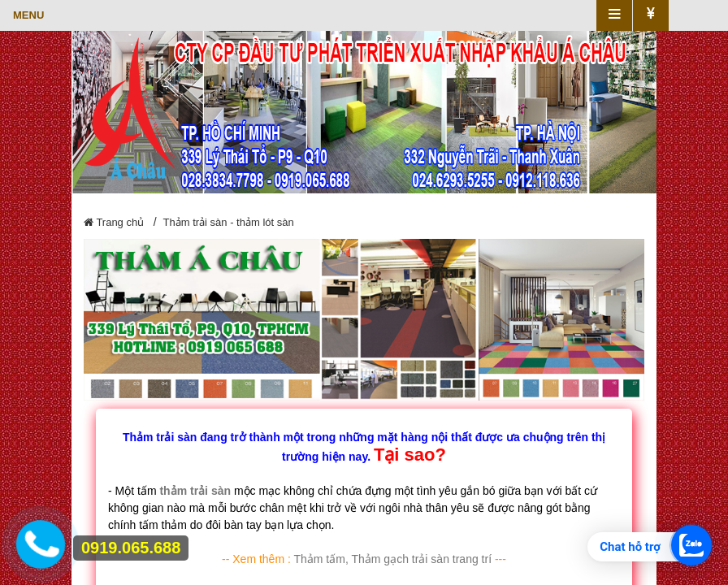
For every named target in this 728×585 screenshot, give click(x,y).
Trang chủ (114, 222)
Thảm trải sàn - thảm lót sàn (229, 222)
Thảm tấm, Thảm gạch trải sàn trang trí (392, 559)
